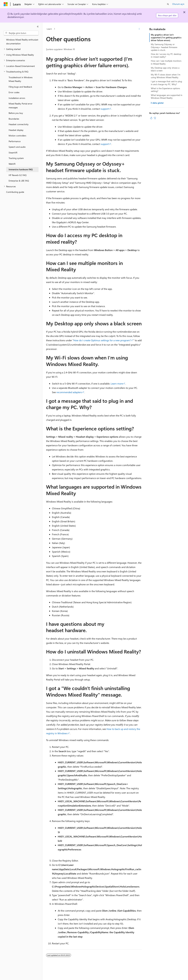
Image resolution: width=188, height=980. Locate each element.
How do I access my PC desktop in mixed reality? (166, 55)
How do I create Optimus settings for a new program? (102, 340)
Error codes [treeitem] (14, 92)
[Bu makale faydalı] (151, 118)
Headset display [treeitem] (16, 130)
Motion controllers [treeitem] (17, 136)
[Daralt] (38, 27)
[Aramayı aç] (168, 4)
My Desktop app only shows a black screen (165, 69)
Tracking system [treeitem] (16, 158)
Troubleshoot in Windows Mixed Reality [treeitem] (21, 79)
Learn (49, 29)
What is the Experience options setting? (165, 90)
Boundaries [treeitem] (14, 119)
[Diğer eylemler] (139, 29)
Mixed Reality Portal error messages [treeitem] (20, 106)
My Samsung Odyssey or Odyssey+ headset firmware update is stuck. (164, 47)
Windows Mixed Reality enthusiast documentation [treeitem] (22, 42)
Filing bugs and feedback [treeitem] (20, 87)
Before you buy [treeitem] (16, 113)
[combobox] (21, 33)
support (105, 109)
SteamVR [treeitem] (13, 153)
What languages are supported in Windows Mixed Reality (167, 96)
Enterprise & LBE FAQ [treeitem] (19, 181)
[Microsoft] (6, 4)
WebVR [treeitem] (12, 164)
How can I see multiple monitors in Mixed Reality (166, 62)
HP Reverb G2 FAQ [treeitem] (18, 175)
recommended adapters (69, 392)
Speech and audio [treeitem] (17, 147)
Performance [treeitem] (15, 141)
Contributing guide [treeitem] (15, 192)
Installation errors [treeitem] (17, 98)
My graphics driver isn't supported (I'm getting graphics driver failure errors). (166, 37)
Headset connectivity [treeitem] (19, 124)
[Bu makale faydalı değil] (155, 118)
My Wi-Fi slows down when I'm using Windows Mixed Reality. (166, 76)
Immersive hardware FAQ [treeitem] (21, 169)
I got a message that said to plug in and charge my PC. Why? (166, 83)
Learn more (117, 383)
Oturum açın (178, 4)
